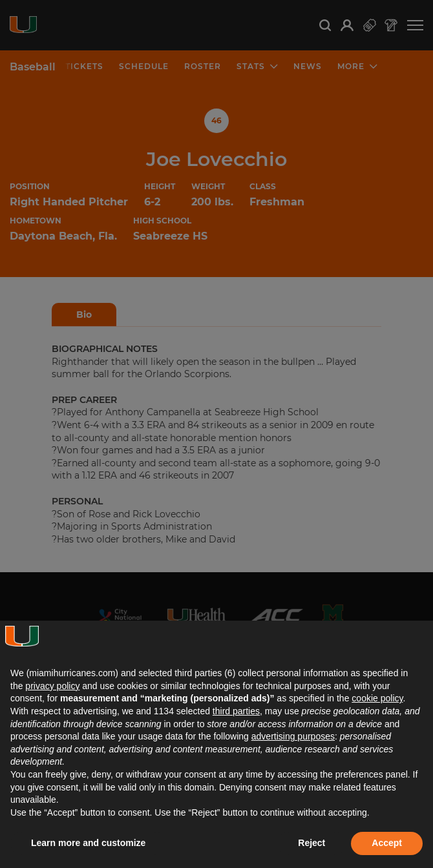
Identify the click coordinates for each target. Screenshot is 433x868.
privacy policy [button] (52, 686)
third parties (236, 711)
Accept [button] (387, 843)
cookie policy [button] (377, 698)
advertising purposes (293, 736)
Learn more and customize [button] (88, 843)
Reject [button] (312, 843)
